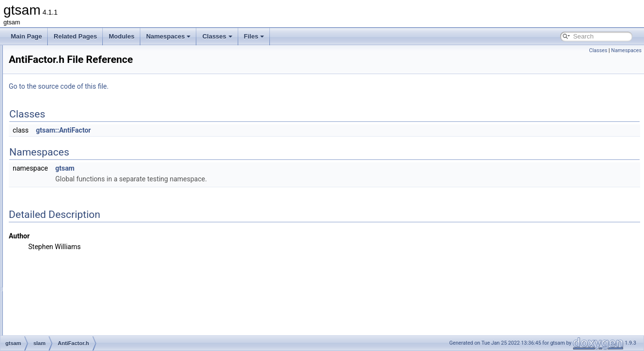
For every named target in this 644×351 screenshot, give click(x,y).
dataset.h (60, 259)
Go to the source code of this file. (180, 86)
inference (52, 120)
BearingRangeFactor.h (77, 216)
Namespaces (169, 36)
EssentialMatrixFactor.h (78, 292)
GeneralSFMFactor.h (75, 334)
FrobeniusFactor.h (71, 324)
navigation (53, 141)
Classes (217, 36)
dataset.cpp (63, 249)
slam (46, 184)
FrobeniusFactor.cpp (74, 313)
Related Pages (75, 36)
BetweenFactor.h (70, 227)
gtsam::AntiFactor (185, 130)
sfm (45, 174)
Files (254, 36)
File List (34, 56)
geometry (52, 109)
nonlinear (52, 152)
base (46, 77)
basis (47, 88)
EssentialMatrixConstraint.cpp (86, 270)
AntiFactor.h (63, 195)
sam (46, 163)
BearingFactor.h (68, 206)
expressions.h (66, 302)
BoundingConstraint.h (76, 238)
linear (47, 131)
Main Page (26, 36)
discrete (50, 98)
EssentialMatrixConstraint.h (83, 281)
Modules (122, 36)
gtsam (40, 66)
